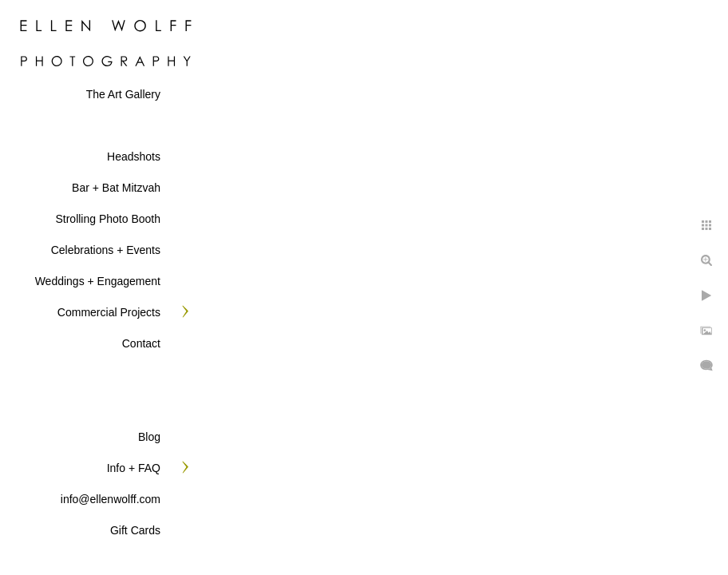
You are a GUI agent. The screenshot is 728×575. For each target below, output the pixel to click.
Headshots (134, 157)
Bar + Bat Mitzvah (116, 188)
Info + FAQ (134, 468)
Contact (141, 343)
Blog (149, 437)
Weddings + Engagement (98, 281)
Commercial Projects (109, 312)
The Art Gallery (123, 94)
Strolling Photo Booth (108, 219)
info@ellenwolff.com (111, 499)
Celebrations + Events (106, 250)
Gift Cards (135, 530)
